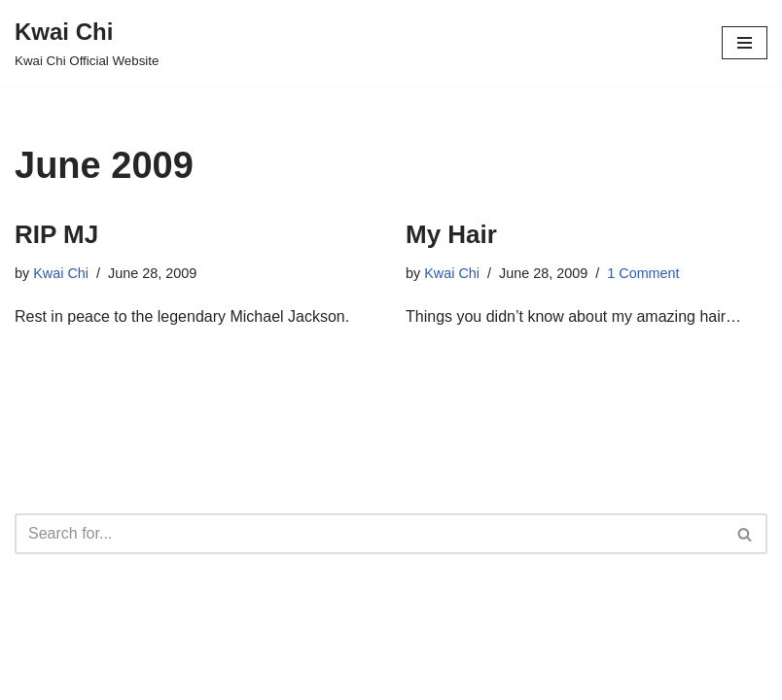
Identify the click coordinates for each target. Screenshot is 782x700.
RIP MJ (56, 234)
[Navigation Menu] (745, 43)
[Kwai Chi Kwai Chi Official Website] (87, 43)
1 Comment (643, 273)
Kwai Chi (61, 273)
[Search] (369, 534)
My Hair (451, 234)
